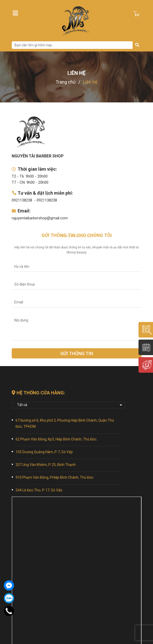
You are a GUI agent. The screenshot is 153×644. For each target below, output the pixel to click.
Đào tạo (84, 605)
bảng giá (84, 624)
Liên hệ (82, 618)
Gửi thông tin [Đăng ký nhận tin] (76, 582)
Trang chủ (21, 605)
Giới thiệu (20, 612)
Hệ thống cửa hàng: (38, 393)
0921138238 (22, 200)
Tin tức (83, 612)
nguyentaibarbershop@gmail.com (40, 218)
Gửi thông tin (77, 353)
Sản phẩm (20, 618)
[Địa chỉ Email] (77, 569)
